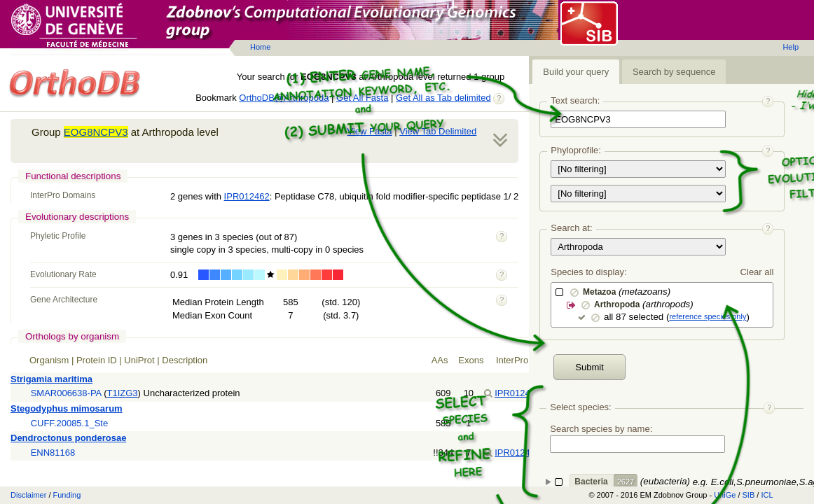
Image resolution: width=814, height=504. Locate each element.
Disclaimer (28, 495)
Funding (67, 495)
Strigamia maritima (51, 379)
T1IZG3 (123, 393)
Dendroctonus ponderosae (68, 438)
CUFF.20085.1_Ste (70, 423)
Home (260, 47)
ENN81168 (53, 453)
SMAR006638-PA (66, 393)
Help (791, 47)
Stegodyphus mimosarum (67, 408)
